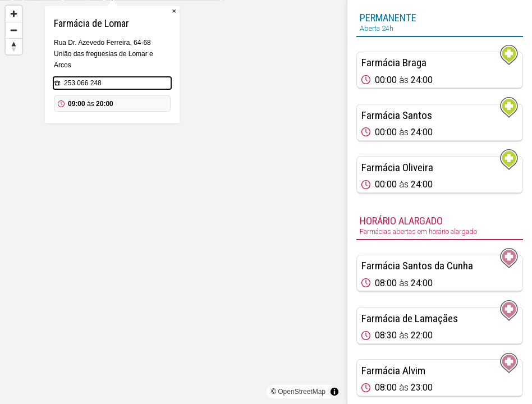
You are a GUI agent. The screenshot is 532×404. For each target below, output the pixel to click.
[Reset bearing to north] (14, 46)
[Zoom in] (14, 14)
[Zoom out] (14, 30)
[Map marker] (173, 189)
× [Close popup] (235, 56)
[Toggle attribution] (334, 392)
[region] (173, 202)
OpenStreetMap (302, 392)
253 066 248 (144, 128)
